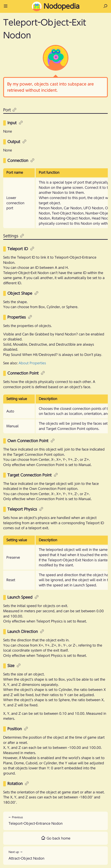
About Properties (32, 363)
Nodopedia (55, 6)
